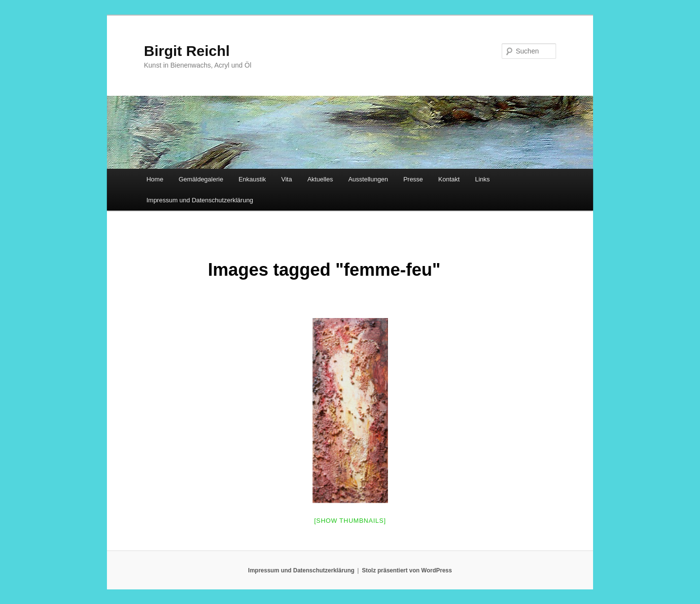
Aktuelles (320, 179)
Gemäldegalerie (201, 179)
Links (482, 179)
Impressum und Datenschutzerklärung (200, 200)
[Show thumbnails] (350, 521)
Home (155, 179)
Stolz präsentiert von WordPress (407, 570)
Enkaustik (252, 179)
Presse (413, 179)
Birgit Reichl (187, 51)
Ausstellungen (368, 179)
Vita (287, 179)
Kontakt (449, 179)
